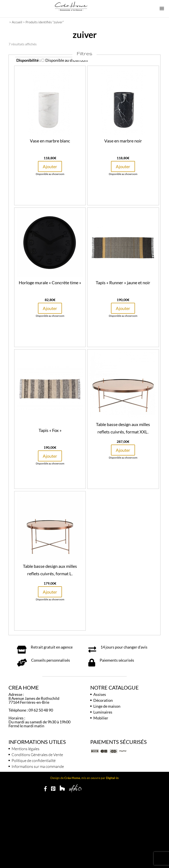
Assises (100, 694)
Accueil (17, 22)
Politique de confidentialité (34, 760)
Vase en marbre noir (123, 141)
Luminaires (103, 712)
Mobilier (101, 718)
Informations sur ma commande (38, 766)
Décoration (103, 700)
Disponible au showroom (65, 60)
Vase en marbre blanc (50, 141)
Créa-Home (72, 778)
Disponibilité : (28, 60)
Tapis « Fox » (50, 430)
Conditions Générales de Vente (37, 755)
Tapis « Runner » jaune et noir (123, 282)
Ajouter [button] (50, 166)
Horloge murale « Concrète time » (50, 282)
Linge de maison (107, 706)
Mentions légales (26, 749)
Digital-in (112, 778)
